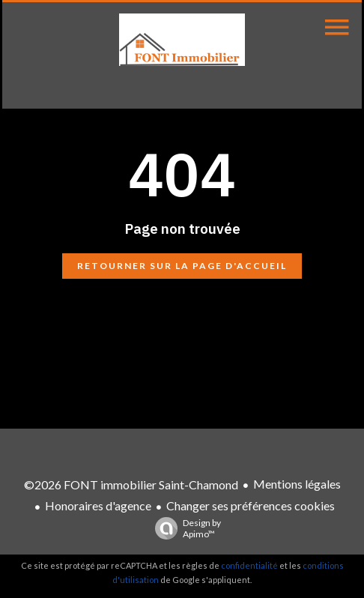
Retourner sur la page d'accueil (182, 266)
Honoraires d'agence (98, 505)
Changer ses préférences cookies (251, 505)
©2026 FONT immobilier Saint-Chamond (131, 484)
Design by (184, 528)
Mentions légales (297, 484)
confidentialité (249, 565)
